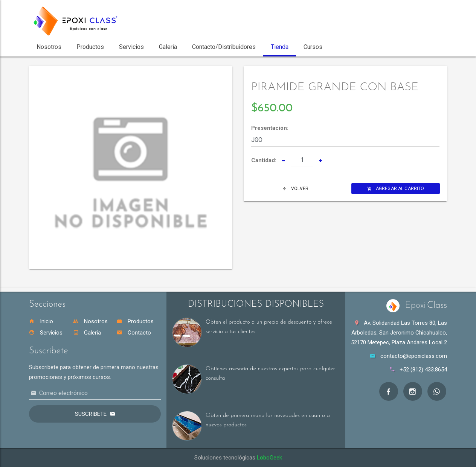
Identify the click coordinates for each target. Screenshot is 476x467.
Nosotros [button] (49, 47)
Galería (87, 333)
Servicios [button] (131, 47)
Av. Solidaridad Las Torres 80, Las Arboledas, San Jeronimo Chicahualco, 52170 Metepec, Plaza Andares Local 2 (399, 333)
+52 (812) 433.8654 (423, 370)
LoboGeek (269, 458)
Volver (296, 189)
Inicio (41, 321)
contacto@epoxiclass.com (414, 356)
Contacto (134, 333)
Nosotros (90, 321)
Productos (135, 321)
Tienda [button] (280, 47)
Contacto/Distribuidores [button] (224, 47)
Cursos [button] (313, 47)
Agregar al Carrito (396, 189)
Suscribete (91, 414)
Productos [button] (90, 47)
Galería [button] (168, 47)
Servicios (46, 333)
